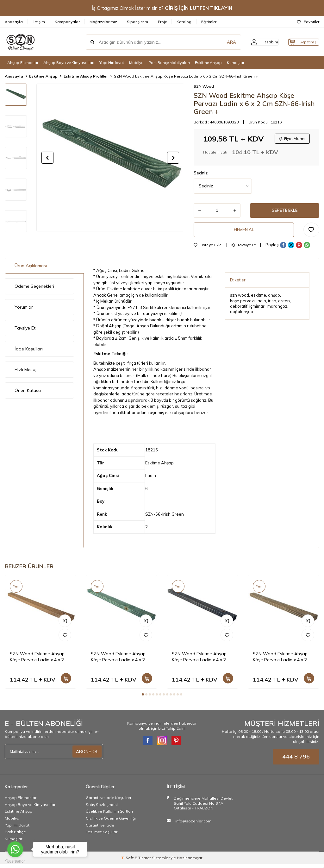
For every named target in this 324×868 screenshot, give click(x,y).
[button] (47, 158)
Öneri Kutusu (28, 394)
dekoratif (239, 310)
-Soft (128, 862)
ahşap (274, 299)
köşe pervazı (242, 305)
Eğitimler (209, 22)
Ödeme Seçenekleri (34, 290)
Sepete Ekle (285, 212)
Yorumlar (24, 311)
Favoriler (308, 22)
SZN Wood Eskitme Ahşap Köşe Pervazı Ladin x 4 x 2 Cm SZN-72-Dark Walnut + (281, 661)
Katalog (184, 22)
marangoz (277, 310)
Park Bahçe (15, 836)
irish (272, 305)
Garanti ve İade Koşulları (108, 802)
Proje (162, 22)
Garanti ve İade (100, 829)
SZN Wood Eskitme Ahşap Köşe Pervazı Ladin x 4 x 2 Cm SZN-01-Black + (199, 661)
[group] (110, 157)
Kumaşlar (236, 63)
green (284, 305)
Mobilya (136, 63)
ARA (220, 42)
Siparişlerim (137, 22)
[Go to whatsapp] (15, 849)
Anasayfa (14, 22)
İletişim (39, 22)
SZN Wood (204, 86)
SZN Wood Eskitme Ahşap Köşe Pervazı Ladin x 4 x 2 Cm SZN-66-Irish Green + (118, 661)
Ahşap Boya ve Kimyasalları (69, 63)
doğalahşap (242, 316)
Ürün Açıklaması (31, 269)
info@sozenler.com (193, 825)
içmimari (257, 310)
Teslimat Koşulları (102, 836)
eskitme (259, 299)
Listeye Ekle (208, 249)
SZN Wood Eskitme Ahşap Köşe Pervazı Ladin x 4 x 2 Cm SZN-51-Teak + (37, 661)
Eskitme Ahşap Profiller (86, 76)
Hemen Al (244, 233)
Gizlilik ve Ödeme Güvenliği (111, 822)
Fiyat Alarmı (291, 139)
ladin (261, 305)
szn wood (240, 299)
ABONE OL (87, 755)
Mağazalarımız (103, 22)
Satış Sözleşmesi (102, 808)
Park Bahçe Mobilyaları (169, 63)
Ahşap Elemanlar (23, 63)
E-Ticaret (143, 862)
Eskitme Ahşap (208, 63)
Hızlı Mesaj (25, 374)
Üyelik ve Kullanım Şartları (109, 815)
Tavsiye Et (244, 249)
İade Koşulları (29, 353)
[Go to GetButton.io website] (15, 862)
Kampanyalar (67, 22)
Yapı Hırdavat (112, 63)
